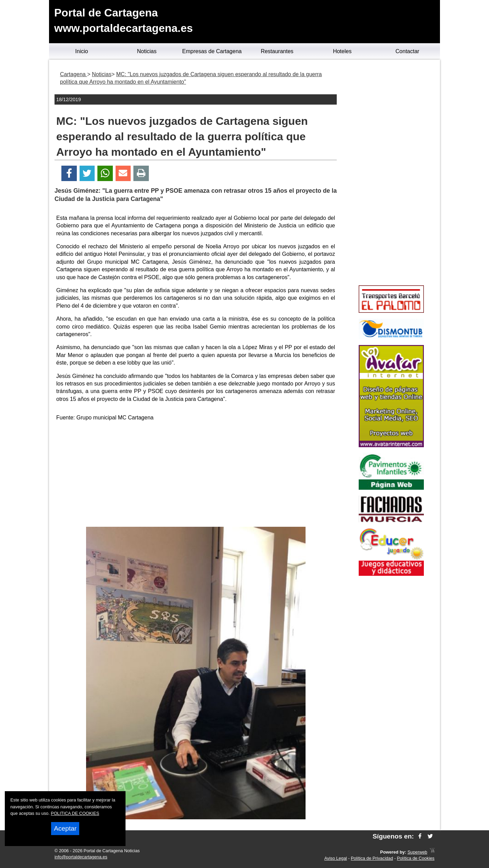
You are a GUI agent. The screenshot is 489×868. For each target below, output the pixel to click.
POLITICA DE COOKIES (75, 813)
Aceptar (65, 828)
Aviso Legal (336, 858)
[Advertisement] (196, 475)
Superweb (417, 852)
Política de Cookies (416, 858)
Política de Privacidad (372, 858)
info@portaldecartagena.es (81, 857)
